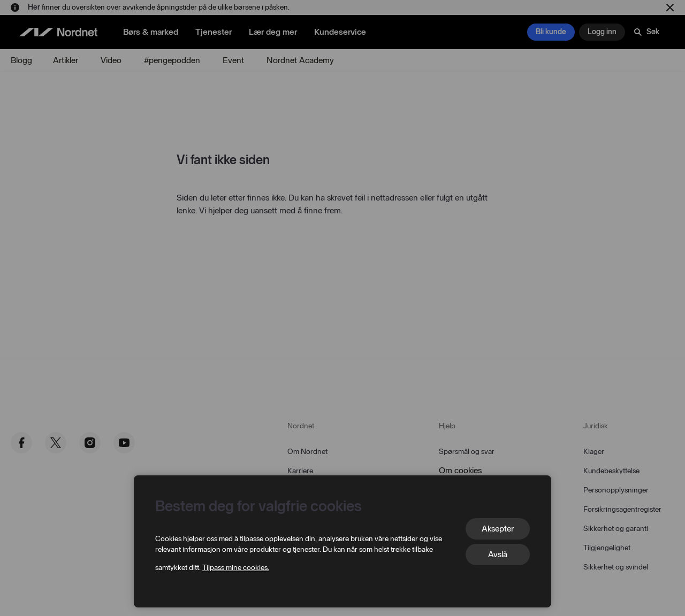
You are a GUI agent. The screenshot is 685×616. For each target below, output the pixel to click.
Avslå (498, 554)
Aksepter (498, 529)
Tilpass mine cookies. (236, 568)
